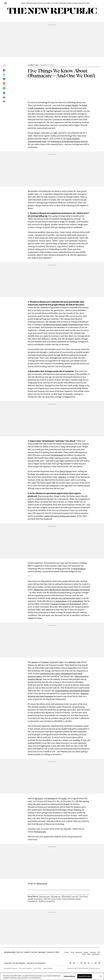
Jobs (89, 954)
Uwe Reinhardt (57, 455)
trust (52, 662)
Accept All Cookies (85, 976)
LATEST (23, 3)
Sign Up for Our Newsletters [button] (36, 963)
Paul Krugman (80, 568)
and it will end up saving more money (60, 516)
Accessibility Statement (11, 968)
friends (69, 471)
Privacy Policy (37, 968)
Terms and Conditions (25, 968)
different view (74, 662)
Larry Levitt (56, 899)
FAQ (99, 952)
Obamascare (44, 897)
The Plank (83, 897)
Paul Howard (75, 604)
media (64, 798)
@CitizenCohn (40, 832)
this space (39, 798)
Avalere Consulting (47, 901)
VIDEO (88, 3)
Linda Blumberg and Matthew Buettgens (72, 690)
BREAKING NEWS (32, 3)
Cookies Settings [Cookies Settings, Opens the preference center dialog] (69, 976)
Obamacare (56, 897)
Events (67, 952)
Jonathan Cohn (33, 65)
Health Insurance (35, 899)
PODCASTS (81, 3)
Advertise (93, 952)
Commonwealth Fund (37, 141)
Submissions (96, 954)
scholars (45, 662)
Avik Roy (62, 477)
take (61, 662)
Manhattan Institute (61, 108)
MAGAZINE (63, 3)
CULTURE (55, 3)
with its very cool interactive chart (66, 598)
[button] (4, 66)
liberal (63, 471)
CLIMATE (48, 3)
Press (84, 954)
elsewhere (51, 798)
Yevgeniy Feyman (58, 604)
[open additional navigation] (6, 3)
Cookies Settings (48, 968)
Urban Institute (73, 138)
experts (34, 662)
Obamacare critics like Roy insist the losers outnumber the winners (62, 590)
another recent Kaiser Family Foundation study (63, 324)
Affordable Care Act (70, 897)
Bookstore (79, 952)
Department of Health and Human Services (69, 141)
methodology (78, 601)
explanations (61, 601)
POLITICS (41, 3)
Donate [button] (86, 952)
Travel (72, 952)
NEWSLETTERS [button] (72, 3)
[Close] (101, 976)
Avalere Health (72, 105)
